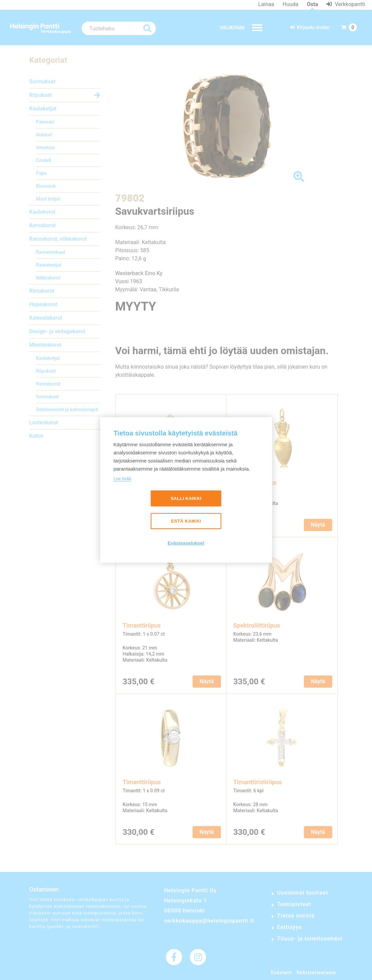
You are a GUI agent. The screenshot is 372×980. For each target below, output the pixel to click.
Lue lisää (122, 479)
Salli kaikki (186, 499)
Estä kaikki (186, 521)
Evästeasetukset (186, 543)
